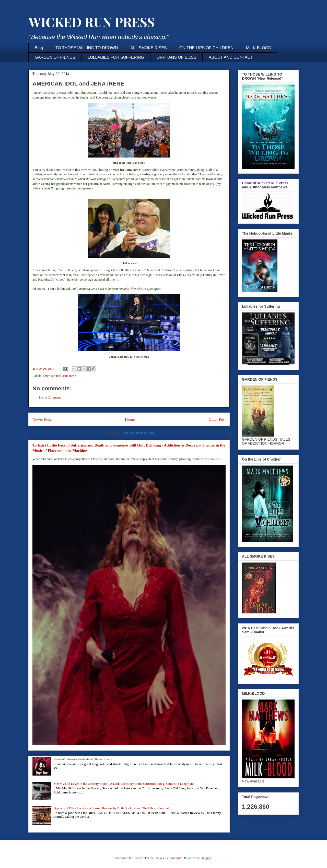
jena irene (69, 376)
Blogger (206, 858)
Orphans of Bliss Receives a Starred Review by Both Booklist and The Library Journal (111, 808)
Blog (39, 48)
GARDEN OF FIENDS (55, 57)
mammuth (176, 858)
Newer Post (42, 419)
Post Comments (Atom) (138, 433)
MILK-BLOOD (259, 48)
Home (130, 419)
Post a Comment (50, 397)
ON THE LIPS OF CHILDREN (206, 48)
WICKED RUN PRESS (91, 22)
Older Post (217, 419)
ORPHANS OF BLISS (177, 57)
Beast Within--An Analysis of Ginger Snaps (83, 759)
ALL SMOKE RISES (149, 48)
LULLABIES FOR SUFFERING (116, 57)
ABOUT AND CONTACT (231, 57)
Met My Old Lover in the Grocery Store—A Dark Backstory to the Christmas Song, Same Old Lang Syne (124, 784)
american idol (52, 376)
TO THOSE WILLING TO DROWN (87, 48)
